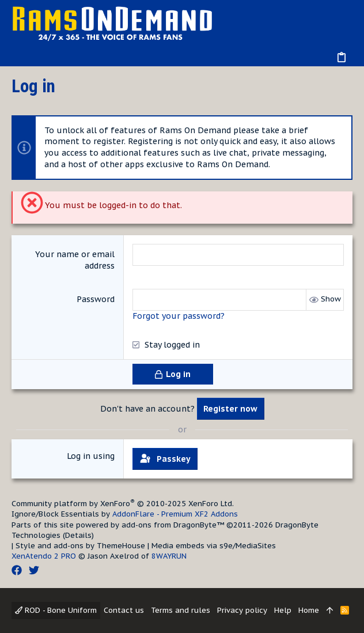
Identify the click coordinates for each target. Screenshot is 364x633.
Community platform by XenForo (123, 504)
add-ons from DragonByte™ (173, 525)
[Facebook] (17, 570)
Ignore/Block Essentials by (125, 514)
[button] (23, 58)
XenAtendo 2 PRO (44, 556)
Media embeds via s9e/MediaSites (214, 546)
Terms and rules (181, 610)
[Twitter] (34, 570)
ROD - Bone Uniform (56, 610)
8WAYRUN (169, 556)
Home (309, 610)
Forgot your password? (179, 316)
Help (283, 610)
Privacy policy (242, 610)
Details (78, 535)
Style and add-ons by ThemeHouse (80, 546)
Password (96, 299)
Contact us (124, 610)
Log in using (91, 456)
